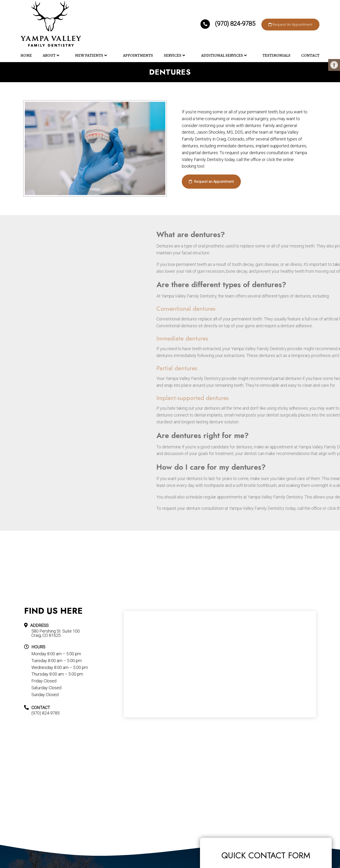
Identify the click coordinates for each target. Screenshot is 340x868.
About (49, 55)
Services (173, 55)
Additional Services (222, 55)
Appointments (138, 55)
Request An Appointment (290, 25)
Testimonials (276, 55)
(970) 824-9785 (229, 24)
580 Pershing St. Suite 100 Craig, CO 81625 (56, 633)
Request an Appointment (211, 182)
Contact (310, 55)
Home (26, 55)
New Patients (89, 55)
